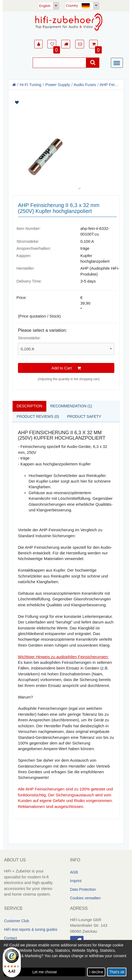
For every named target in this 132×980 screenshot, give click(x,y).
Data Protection (83, 889)
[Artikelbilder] (66, 146)
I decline (96, 972)
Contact (10, 938)
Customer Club (16, 921)
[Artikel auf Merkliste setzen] (66, 103)
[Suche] (59, 63)
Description (29, 406)
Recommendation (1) (71, 406)
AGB (74, 872)
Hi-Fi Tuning (31, 85)
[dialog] (66, 960)
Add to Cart (66, 368)
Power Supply (58, 85)
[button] (38, 44)
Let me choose (45, 972)
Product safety (84, 416)
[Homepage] (69, 22)
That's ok (117, 972)
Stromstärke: (29, 338)
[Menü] (118, 63)
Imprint (76, 881)
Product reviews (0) (38, 416)
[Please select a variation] (66, 349)
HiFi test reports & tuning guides (31, 929)
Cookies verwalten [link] (85, 898)
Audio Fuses (85, 85)
